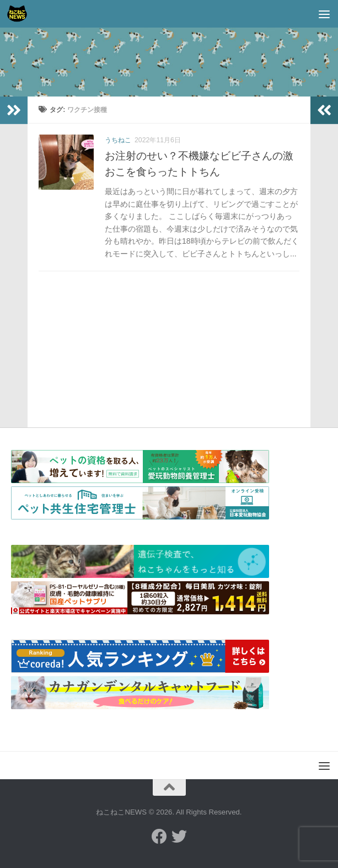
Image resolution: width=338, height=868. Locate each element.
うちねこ (118, 140)
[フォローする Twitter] (179, 837)
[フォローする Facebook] (159, 837)
